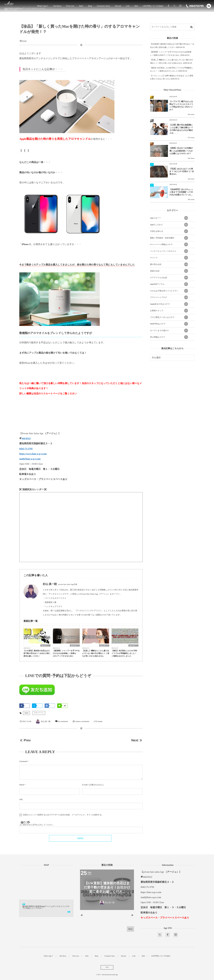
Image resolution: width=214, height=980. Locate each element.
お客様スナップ (169, 311)
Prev (25, 740)
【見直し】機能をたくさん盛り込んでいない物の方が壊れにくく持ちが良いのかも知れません (96, 653)
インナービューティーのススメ (169, 251)
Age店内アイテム (169, 284)
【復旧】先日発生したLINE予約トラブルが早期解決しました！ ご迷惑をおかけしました (124, 653)
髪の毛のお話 (169, 264)
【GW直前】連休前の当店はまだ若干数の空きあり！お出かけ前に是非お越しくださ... (107, 887)
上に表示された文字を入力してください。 (37, 825)
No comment (63, 721)
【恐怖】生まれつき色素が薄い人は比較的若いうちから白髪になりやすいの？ (181, 151)
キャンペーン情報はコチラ (169, 244)
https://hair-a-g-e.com (151, 892)
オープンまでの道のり (169, 331)
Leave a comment (82, 721)
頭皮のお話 (169, 271)
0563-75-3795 (26, 449)
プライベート (39, 713)
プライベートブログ (169, 297)
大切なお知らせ (169, 231)
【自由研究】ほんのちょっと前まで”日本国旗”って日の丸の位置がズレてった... (181, 192)
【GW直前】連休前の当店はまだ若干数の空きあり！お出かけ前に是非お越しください (37, 653)
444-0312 (26, 439)
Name (22, 785)
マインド (169, 258)
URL (21, 799)
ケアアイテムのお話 (169, 278)
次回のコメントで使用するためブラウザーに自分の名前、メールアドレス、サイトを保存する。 (63, 815)
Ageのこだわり (169, 225)
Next (137, 740)
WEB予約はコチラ (169, 324)
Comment (23, 761)
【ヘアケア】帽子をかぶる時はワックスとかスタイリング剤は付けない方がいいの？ (181, 106)
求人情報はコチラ (169, 337)
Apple (26, 713)
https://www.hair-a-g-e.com (33, 454)
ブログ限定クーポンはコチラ (169, 317)
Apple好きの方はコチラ (169, 304)
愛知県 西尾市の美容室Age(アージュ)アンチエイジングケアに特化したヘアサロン (46, 907)
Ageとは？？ (45, 646)
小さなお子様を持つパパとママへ (169, 291)
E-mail (85, 785)
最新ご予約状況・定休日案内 (169, 238)
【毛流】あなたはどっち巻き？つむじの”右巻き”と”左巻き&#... (182, 171)
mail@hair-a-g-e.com (30, 459)
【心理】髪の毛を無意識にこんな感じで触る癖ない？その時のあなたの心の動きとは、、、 (181, 129)
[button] (209, 6)
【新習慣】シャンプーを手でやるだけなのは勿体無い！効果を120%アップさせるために (66, 653)
